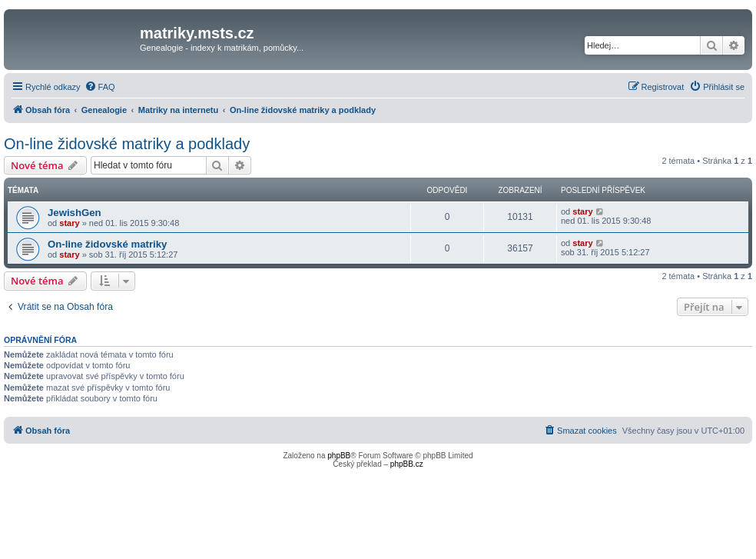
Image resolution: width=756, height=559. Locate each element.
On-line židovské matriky (107, 244)
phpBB (339, 456)
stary (69, 223)
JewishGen (75, 213)
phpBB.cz (407, 464)
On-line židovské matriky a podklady (127, 144)
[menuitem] (100, 87)
